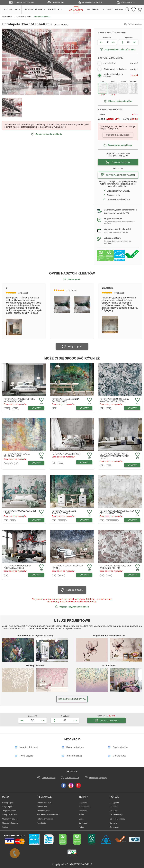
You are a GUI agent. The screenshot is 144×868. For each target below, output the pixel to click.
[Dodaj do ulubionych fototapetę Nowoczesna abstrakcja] (41, 567)
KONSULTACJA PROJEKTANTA (72, 699)
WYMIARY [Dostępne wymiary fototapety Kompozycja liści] (36, 520)
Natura (83, 827)
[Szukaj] (127, 10)
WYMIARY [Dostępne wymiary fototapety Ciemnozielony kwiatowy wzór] (132, 408)
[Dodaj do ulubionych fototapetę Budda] (89, 455)
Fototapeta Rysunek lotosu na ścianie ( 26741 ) (19, 400)
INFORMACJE (54, 10)
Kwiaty (16, 409)
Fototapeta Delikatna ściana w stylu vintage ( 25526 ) (117, 512)
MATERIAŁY (108, 10)
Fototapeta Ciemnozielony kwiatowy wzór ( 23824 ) (114, 400)
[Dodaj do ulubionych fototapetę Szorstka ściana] (89, 567)
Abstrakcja (8, 464)
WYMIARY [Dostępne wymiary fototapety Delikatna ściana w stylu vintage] (132, 520)
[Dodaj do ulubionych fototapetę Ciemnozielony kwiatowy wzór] (137, 400)
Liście (83, 819)
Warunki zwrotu (43, 811)
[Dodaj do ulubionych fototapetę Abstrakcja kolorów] (41, 455)
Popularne (83, 802)
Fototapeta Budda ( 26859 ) (66, 454)
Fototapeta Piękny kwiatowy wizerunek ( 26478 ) (116, 567)
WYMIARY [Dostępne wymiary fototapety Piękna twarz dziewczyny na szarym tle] (132, 465)
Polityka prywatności (45, 819)
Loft (103, 409)
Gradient (62, 575)
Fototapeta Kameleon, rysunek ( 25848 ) (64, 512)
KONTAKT (119, 10)
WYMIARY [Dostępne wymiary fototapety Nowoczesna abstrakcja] (36, 575)
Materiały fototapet (10, 819)
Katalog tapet (8, 803)
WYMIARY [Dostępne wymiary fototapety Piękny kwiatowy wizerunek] (132, 575)
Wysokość (129, 38)
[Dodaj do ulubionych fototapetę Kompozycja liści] (41, 512)
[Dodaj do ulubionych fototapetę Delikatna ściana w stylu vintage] (137, 512)
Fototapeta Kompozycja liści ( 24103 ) (20, 512)
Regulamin (41, 823)
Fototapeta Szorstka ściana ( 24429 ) (67, 567)
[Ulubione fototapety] (134, 10)
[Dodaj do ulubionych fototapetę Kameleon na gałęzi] (89, 400)
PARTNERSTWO (94, 10)
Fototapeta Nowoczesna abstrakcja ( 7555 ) (17, 567)
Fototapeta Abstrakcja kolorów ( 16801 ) (17, 455)
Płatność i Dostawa (10, 823)
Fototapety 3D (85, 807)
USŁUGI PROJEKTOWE (33, 10)
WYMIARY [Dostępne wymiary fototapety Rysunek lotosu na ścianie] (36, 408)
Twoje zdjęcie (8, 807)
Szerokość (107, 38)
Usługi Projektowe (9, 815)
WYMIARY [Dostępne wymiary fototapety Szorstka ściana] (84, 575)
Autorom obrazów (44, 803)
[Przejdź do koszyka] (140, 10)
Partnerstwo (42, 807)
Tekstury (8, 409)
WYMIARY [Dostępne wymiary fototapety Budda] (84, 462)
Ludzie (61, 463)
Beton (13, 521)
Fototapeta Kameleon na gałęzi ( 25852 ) (65, 400)
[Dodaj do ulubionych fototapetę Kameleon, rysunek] (89, 512)
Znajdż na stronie (9, 811)
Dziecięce (83, 823)
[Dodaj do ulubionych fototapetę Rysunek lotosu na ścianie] (41, 400)
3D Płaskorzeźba (112, 521)
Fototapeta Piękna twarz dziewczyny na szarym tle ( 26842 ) (114, 456)
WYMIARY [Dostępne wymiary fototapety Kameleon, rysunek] (84, 520)
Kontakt (5, 827)
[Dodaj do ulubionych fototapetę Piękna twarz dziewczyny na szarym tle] (137, 455)
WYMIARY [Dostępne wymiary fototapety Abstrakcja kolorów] (36, 463)
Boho (55, 409)
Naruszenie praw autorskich (48, 815)
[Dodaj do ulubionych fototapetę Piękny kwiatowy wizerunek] (137, 567)
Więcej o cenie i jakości (118, 135)
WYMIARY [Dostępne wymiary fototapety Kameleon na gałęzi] (84, 408)
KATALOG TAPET (11, 10)
